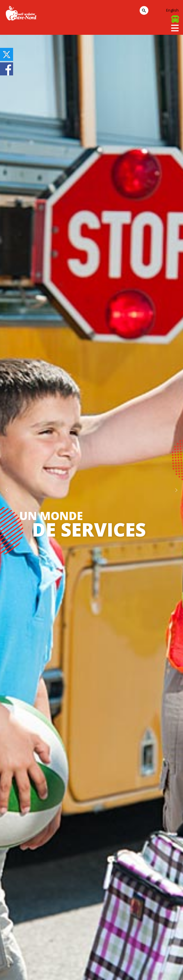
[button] (7, 490)
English (172, 10)
